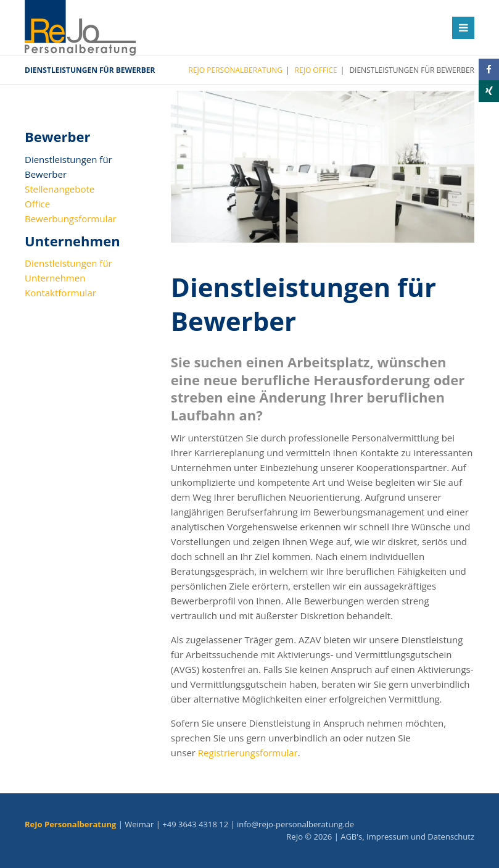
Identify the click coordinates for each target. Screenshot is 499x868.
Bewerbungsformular (71, 219)
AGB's (351, 837)
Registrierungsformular (248, 753)
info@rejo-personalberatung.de (295, 824)
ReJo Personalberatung (236, 70)
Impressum (388, 837)
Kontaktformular (60, 293)
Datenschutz (451, 837)
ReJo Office (316, 70)
